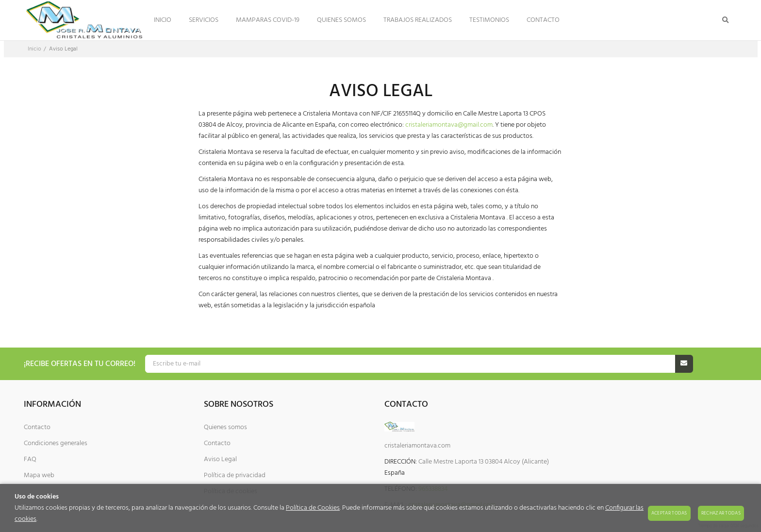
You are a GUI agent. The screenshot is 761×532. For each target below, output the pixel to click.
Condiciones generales (56, 443)
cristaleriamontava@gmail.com (449, 125)
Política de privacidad (235, 475)
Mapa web (39, 475)
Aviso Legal (220, 459)
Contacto (37, 427)
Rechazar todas (721, 513)
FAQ (30, 459)
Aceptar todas (669, 513)
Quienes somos (225, 427)
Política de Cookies (313, 508)
